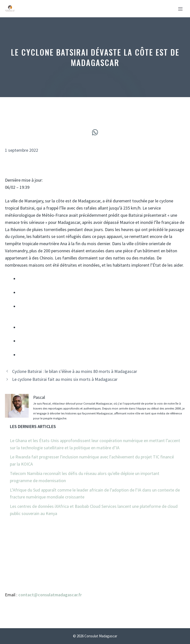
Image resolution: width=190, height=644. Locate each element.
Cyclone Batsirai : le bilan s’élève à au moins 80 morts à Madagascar (75, 371)
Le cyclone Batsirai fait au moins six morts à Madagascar (65, 379)
